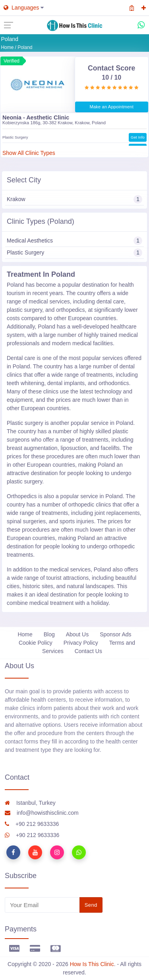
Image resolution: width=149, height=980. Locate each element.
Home (7, 47)
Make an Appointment (112, 107)
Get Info (138, 137)
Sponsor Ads (115, 634)
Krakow (74, 199)
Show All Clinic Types (29, 153)
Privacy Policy (81, 643)
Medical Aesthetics (74, 241)
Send (91, 905)
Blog (49, 634)
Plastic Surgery (74, 253)
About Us (77, 634)
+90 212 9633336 (32, 824)
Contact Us (88, 651)
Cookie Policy (36, 643)
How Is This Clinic (92, 964)
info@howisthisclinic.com (42, 813)
